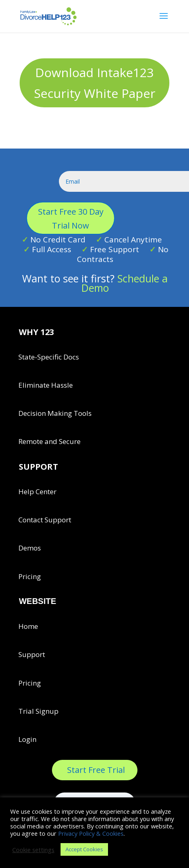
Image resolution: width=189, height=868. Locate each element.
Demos (30, 548)
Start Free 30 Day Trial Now (71, 219)
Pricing (30, 576)
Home (28, 626)
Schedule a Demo (125, 283)
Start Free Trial (96, 770)
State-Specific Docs (49, 357)
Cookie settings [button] (33, 850)
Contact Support (45, 520)
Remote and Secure (49, 441)
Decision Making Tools (55, 413)
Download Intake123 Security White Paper (95, 83)
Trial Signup (38, 711)
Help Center (37, 492)
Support (32, 654)
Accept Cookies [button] (84, 849)
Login (27, 739)
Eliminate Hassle (46, 385)
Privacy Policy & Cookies (91, 833)
